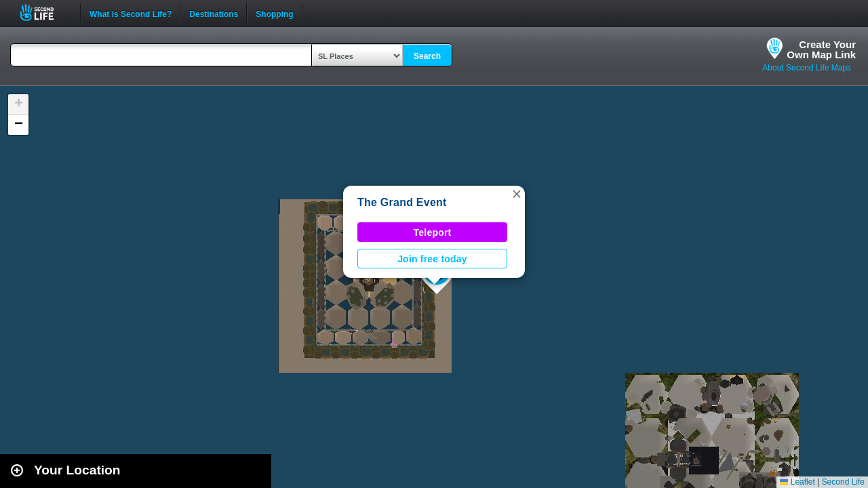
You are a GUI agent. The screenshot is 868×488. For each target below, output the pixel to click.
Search (427, 56)
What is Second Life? (131, 13)
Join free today (432, 259)
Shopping (274, 13)
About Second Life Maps (807, 68)
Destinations (214, 13)
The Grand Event (402, 202)
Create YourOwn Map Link (821, 49)
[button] (517, 194)
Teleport (433, 232)
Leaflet (797, 482)
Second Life (44, 13)
